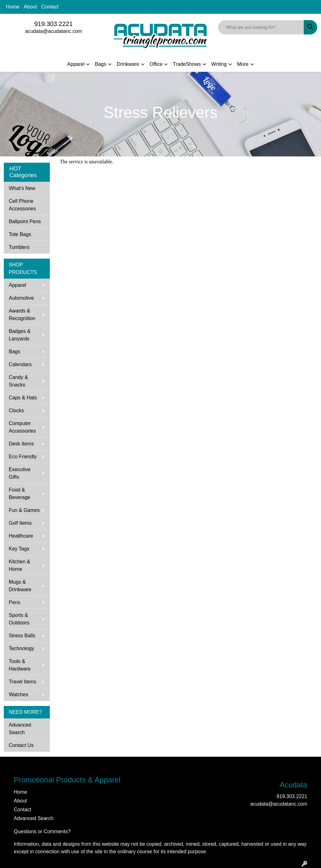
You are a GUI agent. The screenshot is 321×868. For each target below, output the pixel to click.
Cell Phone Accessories (22, 205)
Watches (18, 694)
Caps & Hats (23, 398)
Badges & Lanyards (20, 335)
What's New (22, 188)
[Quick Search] (261, 27)
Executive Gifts (20, 473)
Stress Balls (22, 636)
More (243, 64)
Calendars (20, 364)
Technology (21, 648)
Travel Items (22, 682)
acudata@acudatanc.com (54, 31)
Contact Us (21, 745)
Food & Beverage (20, 494)
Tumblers (19, 247)
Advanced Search (20, 729)
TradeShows (187, 64)
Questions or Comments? (42, 831)
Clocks (16, 410)
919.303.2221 (53, 24)
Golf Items (20, 523)
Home (13, 7)
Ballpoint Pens (25, 221)
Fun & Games (24, 510)
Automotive (21, 298)
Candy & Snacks (18, 381)
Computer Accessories (22, 427)
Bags (100, 64)
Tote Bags (20, 234)
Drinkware (128, 64)
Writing (219, 64)
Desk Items (21, 444)
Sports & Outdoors (19, 619)
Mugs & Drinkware (20, 586)
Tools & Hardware (20, 665)
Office (156, 64)
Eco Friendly (23, 457)
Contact (50, 7)
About (30, 7)
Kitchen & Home (19, 565)
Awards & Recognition (22, 315)
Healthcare (21, 536)
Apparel (76, 64)
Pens (14, 602)
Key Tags (19, 549)
